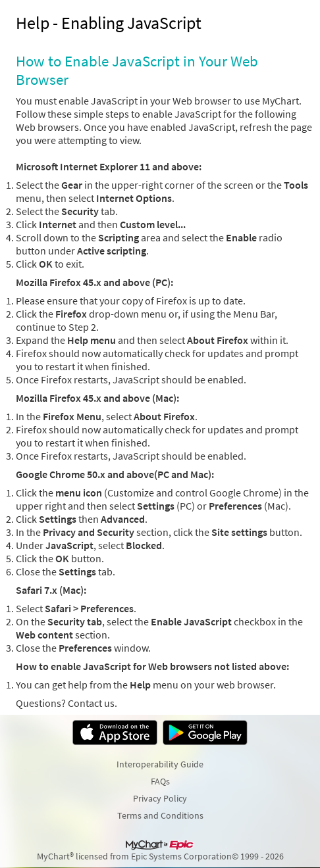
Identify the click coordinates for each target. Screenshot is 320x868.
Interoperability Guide (160, 764)
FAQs (160, 781)
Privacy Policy (160, 798)
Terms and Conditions (160, 815)
